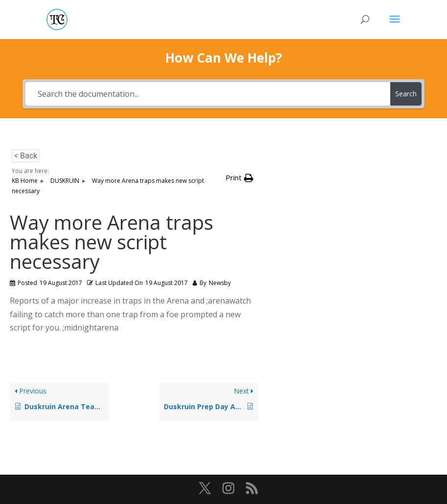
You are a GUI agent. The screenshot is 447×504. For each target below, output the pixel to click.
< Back (26, 156)
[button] (239, 178)
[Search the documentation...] (208, 94)
